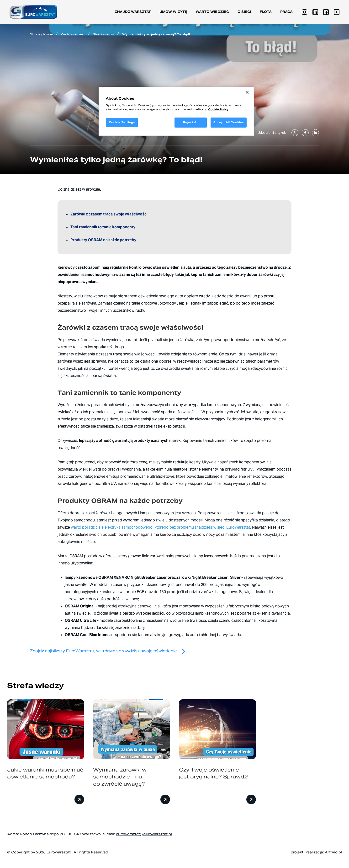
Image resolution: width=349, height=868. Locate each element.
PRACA (286, 12)
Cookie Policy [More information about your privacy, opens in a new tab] (218, 109)
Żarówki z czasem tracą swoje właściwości (109, 214)
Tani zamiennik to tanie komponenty (104, 227)
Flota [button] (266, 12)
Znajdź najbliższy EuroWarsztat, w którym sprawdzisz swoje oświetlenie (110, 651)
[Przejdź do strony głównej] (33, 12)
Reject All (191, 122)
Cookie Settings (122, 122)
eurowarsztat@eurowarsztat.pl (144, 834)
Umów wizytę (173, 12)
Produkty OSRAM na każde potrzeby (104, 240)
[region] (176, 111)
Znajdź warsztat (133, 12)
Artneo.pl (333, 852)
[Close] (247, 92)
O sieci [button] (244, 12)
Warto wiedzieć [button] (212, 12)
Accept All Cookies (229, 122)
